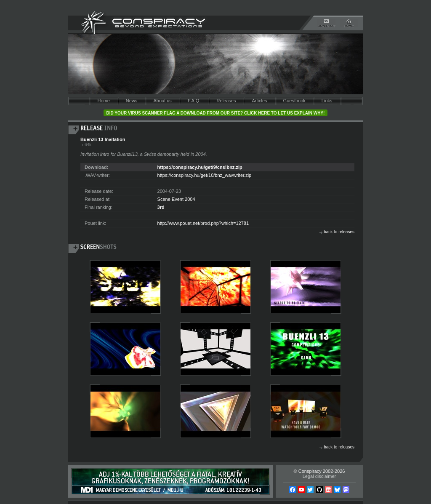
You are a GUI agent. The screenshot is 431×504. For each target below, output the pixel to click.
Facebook (293, 490)
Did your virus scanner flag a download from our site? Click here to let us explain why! (216, 113)
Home (103, 101)
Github (319, 490)
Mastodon (346, 490)
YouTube (301, 490)
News (132, 101)
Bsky (337, 490)
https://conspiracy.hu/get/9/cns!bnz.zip (200, 167)
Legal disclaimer (319, 476)
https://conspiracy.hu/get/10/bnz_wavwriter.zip (205, 175)
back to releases (339, 232)
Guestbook (294, 101)
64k (88, 145)
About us (162, 101)
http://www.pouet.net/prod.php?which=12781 (203, 223)
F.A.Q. (194, 101)
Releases (226, 101)
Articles (259, 101)
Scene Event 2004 (176, 199)
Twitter (310, 490)
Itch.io (328, 490)
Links (327, 101)
